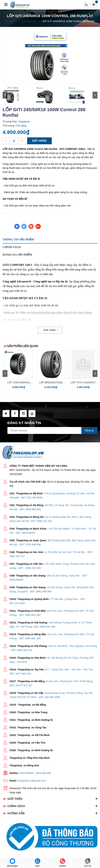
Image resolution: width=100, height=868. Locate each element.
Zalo (37, 863)
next (95, 95)
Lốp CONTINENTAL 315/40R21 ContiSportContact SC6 (19, 383)
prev (5, 95)
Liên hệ (87, 863)
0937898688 (26, 773)
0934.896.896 (43, 773)
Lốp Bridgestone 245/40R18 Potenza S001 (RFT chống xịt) (51, 383)
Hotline (62, 863)
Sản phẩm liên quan (22, 346)
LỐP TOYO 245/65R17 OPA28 (83, 383)
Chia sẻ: (8, 226)
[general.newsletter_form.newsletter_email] (52, 430)
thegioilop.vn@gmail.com (32, 781)
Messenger (13, 863)
